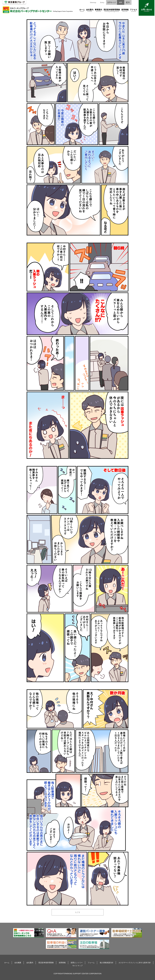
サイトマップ (77, 966)
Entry (102, 2)
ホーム (82, 11)
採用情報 (125, 11)
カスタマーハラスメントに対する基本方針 (135, 963)
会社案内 (90, 11)
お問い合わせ (147, 7)
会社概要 (18, 963)
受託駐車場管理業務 (112, 11)
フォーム (91, 963)
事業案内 (98, 11)
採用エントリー (77, 963)
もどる (77, 912)
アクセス (134, 11)
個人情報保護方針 (107, 963)
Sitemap (93, 2)
